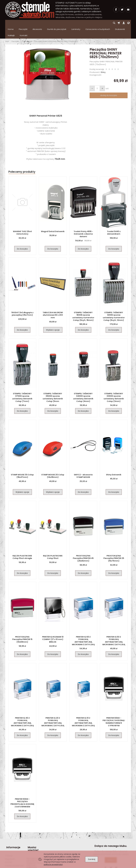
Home (11, 23)
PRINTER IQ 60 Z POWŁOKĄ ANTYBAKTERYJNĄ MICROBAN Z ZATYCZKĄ (83, 628)
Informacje (12, 834)
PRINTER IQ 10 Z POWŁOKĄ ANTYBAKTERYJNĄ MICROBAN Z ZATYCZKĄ (83, 708)
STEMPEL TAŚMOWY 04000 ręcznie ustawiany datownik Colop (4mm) (83, 385)
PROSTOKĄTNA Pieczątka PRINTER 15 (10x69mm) (22, 627)
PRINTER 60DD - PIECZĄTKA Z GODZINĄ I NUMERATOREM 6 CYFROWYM (114, 709)
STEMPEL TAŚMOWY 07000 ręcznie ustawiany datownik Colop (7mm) (22, 385)
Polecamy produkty (22, 159)
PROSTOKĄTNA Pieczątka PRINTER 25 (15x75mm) (114, 546)
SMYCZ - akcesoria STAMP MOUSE (83, 463)
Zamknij (92, 859)
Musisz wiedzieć (32, 835)
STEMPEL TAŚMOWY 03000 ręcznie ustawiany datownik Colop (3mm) (114, 385)
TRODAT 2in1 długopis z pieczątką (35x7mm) (22, 301)
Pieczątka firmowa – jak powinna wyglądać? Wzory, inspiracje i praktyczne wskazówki (36, 849)
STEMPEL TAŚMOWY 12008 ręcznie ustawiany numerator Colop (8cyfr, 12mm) (114, 304)
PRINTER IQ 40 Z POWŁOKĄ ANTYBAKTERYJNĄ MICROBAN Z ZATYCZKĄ (22, 709)
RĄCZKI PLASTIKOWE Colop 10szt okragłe (22, 545)
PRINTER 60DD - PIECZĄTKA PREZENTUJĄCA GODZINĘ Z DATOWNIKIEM (22, 790)
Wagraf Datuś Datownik (53, 219)
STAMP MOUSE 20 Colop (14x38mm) (53, 463)
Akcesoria (37, 23)
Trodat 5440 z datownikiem (114, 220)
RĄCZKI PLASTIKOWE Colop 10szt (53, 545)
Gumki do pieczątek (57, 23)
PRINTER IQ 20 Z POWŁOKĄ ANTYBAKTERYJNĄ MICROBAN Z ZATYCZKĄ (53, 709)
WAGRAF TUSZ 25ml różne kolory (22, 220)
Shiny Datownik (114, 462)
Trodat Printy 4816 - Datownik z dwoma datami (83, 221)
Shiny (103, 60)
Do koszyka (22, 236)
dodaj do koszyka (109, 83)
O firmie (9, 840)
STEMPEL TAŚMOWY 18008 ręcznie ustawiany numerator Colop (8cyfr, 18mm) (83, 304)
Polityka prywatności (15, 850)
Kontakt (9, 847)
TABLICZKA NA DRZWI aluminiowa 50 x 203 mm (53, 301)
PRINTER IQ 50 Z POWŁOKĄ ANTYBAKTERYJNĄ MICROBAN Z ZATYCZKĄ (114, 628)
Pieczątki (23, 23)
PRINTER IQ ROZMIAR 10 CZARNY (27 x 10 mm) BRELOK (53, 627)
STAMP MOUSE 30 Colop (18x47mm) (22, 463)
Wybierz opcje (53, 317)
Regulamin (10, 844)
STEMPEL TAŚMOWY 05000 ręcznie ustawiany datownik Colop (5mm (53, 385)
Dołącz (111, 848)
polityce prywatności (53, 864)
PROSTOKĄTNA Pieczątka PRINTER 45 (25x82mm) (83, 546)
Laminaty (76, 23)
